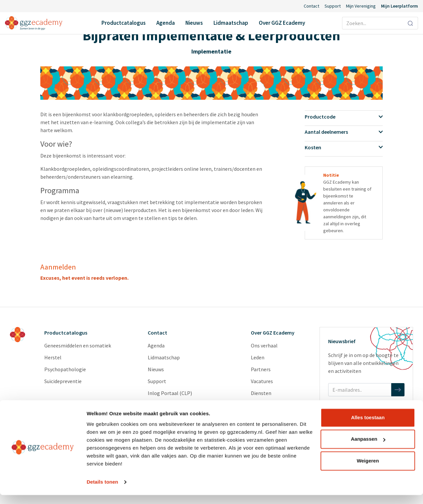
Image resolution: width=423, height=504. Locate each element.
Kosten (344, 147)
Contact (311, 6)
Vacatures (262, 381)
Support (333, 6)
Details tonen (102, 491)
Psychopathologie (65, 369)
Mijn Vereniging (361, 6)
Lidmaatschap (231, 23)
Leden (258, 357)
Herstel (53, 357)
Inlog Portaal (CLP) (170, 393)
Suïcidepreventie (63, 381)
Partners (261, 369)
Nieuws (194, 23)
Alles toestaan (368, 427)
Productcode (344, 117)
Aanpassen (368, 448)
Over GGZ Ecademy (282, 23)
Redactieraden (267, 405)
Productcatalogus (124, 23)
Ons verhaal (264, 345)
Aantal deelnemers (344, 132)
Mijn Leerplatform (400, 6)
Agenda (166, 23)
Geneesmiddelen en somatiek (78, 345)
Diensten (261, 393)
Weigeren (368, 470)
